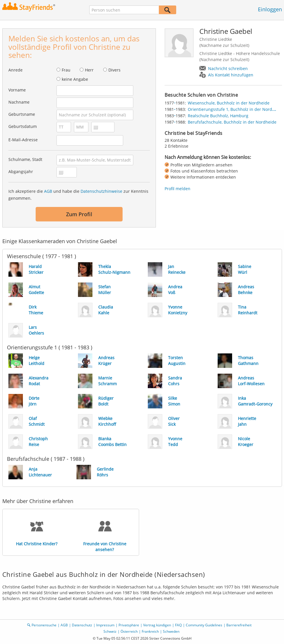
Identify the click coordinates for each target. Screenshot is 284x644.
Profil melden (177, 189)
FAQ (178, 625)
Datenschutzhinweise (101, 191)
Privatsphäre (129, 625)
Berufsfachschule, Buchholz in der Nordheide (232, 122)
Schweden (171, 631)
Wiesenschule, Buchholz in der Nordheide (229, 103)
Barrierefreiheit (239, 625)
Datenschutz (82, 625)
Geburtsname (22, 114)
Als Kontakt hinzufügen (231, 75)
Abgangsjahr (21, 171)
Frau (66, 70)
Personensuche (44, 625)
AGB (48, 191)
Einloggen (270, 9)
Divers (114, 70)
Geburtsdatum (23, 126)
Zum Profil (79, 214)
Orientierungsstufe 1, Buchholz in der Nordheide (235, 109)
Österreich (129, 631)
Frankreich (150, 631)
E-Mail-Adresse (23, 140)
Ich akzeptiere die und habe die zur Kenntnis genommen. (78, 195)
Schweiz (110, 631)
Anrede (16, 70)
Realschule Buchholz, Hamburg (218, 116)
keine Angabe (75, 79)
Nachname (19, 102)
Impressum (105, 625)
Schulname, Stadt (25, 159)
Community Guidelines (204, 625)
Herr (89, 70)
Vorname (17, 90)
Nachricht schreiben (228, 68)
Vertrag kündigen (157, 625)
